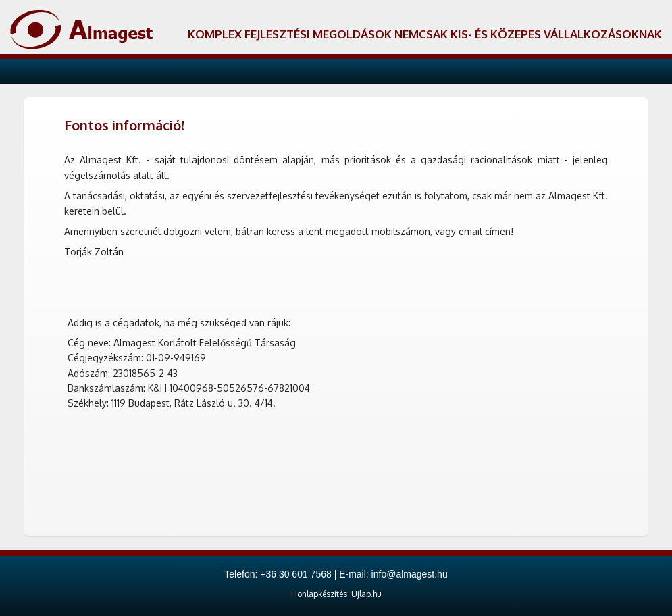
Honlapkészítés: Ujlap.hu (336, 594)
